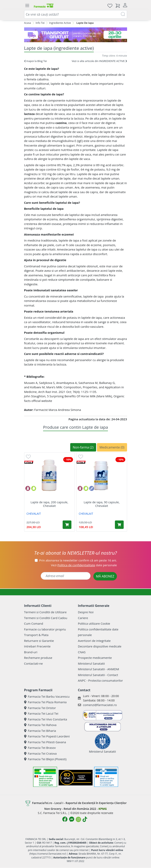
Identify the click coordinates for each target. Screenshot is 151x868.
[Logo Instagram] (78, 819)
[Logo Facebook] (65, 819)
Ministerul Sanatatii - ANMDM (99, 669)
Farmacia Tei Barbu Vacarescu (47, 696)
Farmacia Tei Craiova (40, 753)
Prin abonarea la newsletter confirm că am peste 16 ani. (78, 560)
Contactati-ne (34, 663)
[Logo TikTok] (85, 819)
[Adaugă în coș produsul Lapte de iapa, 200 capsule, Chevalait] (67, 525)
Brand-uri (31, 652)
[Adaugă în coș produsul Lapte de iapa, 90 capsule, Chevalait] (119, 525)
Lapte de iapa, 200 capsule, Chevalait (49, 504)
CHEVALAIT (34, 514)
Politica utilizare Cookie (94, 623)
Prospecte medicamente (95, 658)
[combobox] (76, 14)
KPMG (103, 809)
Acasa (28, 23)
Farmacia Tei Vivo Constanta (46, 719)
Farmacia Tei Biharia (40, 731)
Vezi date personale (84, 565)
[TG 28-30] (76, 35)
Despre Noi (86, 612)
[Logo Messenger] (72, 819)
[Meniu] (27, 6)
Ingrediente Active (60, 23)
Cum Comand (34, 623)
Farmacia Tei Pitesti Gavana (45, 742)
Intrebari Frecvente (37, 646)
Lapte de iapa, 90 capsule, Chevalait (102, 504)
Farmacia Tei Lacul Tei (41, 713)
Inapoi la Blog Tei (36, 61)
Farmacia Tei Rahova (40, 725)
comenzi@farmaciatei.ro (100, 705)
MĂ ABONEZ (105, 576)
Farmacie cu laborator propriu (45, 629)
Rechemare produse (38, 658)
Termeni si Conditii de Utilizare (45, 612)
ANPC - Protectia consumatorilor (101, 680)
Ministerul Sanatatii (91, 663)
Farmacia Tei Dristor (40, 708)
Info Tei (40, 23)
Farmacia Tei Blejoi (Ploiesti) (45, 759)
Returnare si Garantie (39, 641)
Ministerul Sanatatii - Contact (98, 675)
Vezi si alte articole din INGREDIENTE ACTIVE (99, 61)
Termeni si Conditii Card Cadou (46, 618)
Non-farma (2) (83, 447)
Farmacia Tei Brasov (40, 748)
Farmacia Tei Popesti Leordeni (47, 736)
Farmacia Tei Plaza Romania (45, 702)
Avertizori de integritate (94, 641)
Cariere (83, 618)
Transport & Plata (36, 635)
